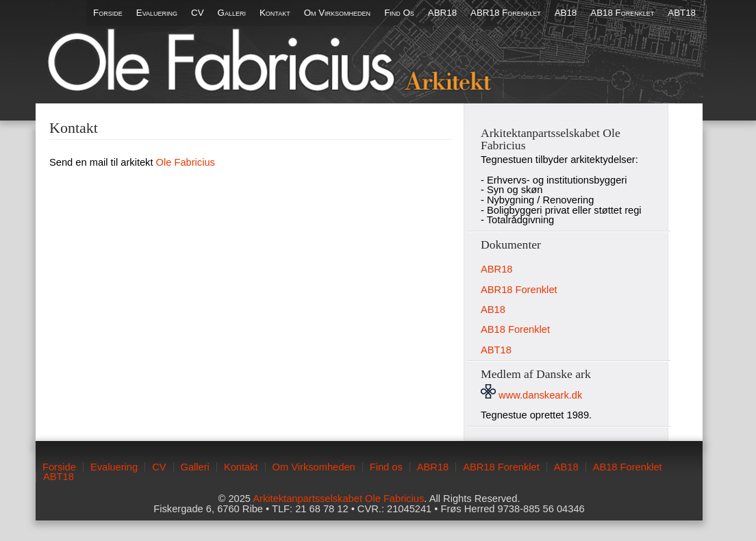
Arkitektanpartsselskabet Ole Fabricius (338, 499)
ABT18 (682, 13)
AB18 (566, 13)
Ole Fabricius (186, 162)
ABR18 (442, 13)
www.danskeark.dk (531, 395)
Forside (108, 13)
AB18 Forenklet (622, 13)
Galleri (232, 13)
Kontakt (275, 13)
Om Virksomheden (337, 13)
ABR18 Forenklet (506, 13)
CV (198, 13)
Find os (399, 13)
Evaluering (157, 13)
